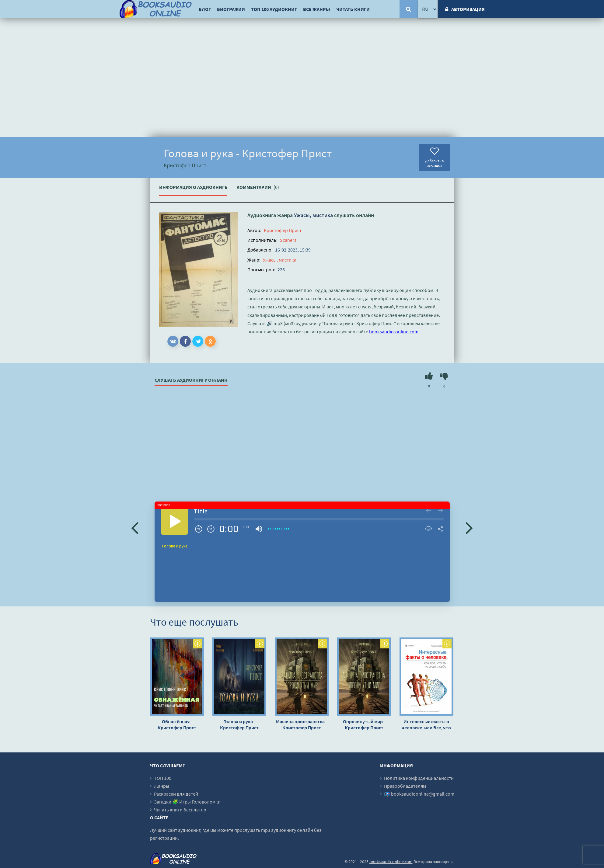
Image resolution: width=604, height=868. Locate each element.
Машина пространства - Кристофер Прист (302, 724)
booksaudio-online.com (394, 332)
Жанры (162, 786)
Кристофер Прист (283, 230)
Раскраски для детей (176, 794)
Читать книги (353, 9)
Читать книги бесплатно (180, 810)
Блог (205, 9)
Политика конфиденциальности (419, 778)
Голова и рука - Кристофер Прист (239, 724)
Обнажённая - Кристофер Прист (177, 724)
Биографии (231, 9)
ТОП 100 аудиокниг (274, 9)
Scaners (288, 240)
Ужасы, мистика (313, 215)
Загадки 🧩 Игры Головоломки (187, 802)
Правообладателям (405, 786)
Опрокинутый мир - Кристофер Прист (364, 724)
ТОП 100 (163, 778)
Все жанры (317, 9)
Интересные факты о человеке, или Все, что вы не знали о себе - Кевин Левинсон (426, 724)
